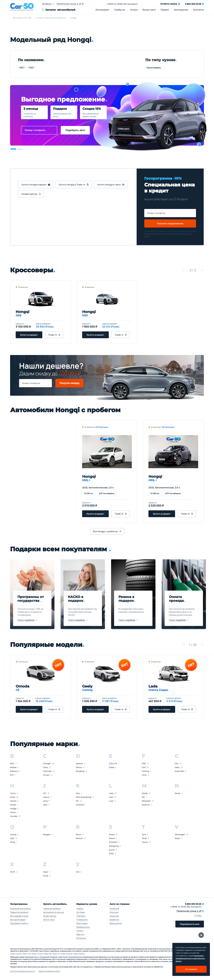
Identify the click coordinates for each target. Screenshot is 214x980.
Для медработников (19, 916)
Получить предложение (170, 223)
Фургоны (80, 934)
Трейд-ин (120, 10)
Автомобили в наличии (54, 912)
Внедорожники (83, 927)
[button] (13, 149)
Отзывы (198, 916)
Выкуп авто (149, 10)
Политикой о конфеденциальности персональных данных (190, 958)
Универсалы (82, 920)
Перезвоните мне (190, 924)
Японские (114, 912)
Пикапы (80, 931)
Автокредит (102, 10)
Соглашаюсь (191, 969)
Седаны (80, 909)
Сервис (165, 10)
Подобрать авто (75, 130)
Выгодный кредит (18, 920)
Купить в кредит (29, 335)
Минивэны (81, 938)
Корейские (114, 920)
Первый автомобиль (19, 912)
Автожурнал (181, 10)
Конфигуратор (50, 916)
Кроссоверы (154, 68)
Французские (116, 923)
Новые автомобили (52, 909)
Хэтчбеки (81, 912)
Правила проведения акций (49, 971)
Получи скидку (70, 383)
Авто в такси (49, 920)
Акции (134, 10)
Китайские (114, 909)
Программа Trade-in (19, 923)
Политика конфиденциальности (23, 971)
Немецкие (114, 916)
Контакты (198, 10)
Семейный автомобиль (20, 909)
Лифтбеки (81, 916)
